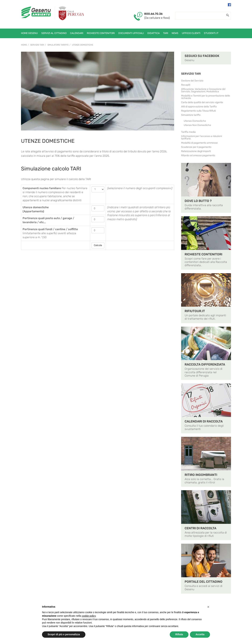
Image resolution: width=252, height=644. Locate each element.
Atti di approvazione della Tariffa (199, 107)
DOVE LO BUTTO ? (198, 201)
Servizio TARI (37, 45)
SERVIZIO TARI (191, 74)
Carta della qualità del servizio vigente (202, 102)
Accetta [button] (200, 634)
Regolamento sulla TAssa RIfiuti (198, 111)
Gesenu (189, 60)
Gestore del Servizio (192, 81)
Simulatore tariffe (58, 45)
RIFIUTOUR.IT (195, 311)
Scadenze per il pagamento (196, 147)
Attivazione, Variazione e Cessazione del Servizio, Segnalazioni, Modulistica (203, 90)
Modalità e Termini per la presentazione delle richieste (206, 97)
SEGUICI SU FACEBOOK (202, 56)
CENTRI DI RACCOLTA (200, 528)
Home (24, 45)
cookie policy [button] (89, 616)
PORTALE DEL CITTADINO (204, 582)
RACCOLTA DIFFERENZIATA (205, 364)
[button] (208, 607)
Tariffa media (188, 132)
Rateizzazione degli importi (196, 151)
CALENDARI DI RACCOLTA (204, 421)
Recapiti (186, 85)
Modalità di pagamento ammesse (199, 143)
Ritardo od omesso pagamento (198, 155)
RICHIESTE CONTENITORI (203, 254)
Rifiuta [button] (179, 634)
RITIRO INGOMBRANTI (201, 475)
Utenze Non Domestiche (197, 125)
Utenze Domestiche (83, 45)
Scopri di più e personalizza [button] (64, 634)
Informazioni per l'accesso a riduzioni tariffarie (202, 137)
